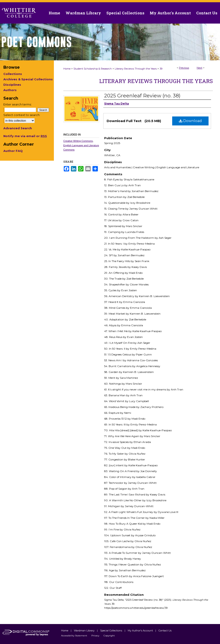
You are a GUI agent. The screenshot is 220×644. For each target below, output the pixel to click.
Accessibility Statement (74, 636)
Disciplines (12, 85)
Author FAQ (13, 151)
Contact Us (207, 13)
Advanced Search (18, 128)
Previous (184, 68)
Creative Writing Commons (78, 141)
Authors (10, 90)
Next (199, 68)
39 (161, 69)
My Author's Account (141, 631)
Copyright (109, 636)
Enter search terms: (18, 104)
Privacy (96, 636)
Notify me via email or (25, 136)
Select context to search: (22, 115)
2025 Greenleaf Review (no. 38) (142, 96)
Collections (13, 74)
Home (67, 69)
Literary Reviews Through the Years (136, 69)
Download (190, 121)
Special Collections (111, 631)
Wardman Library (85, 631)
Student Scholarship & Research (93, 69)
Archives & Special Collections (28, 79)
